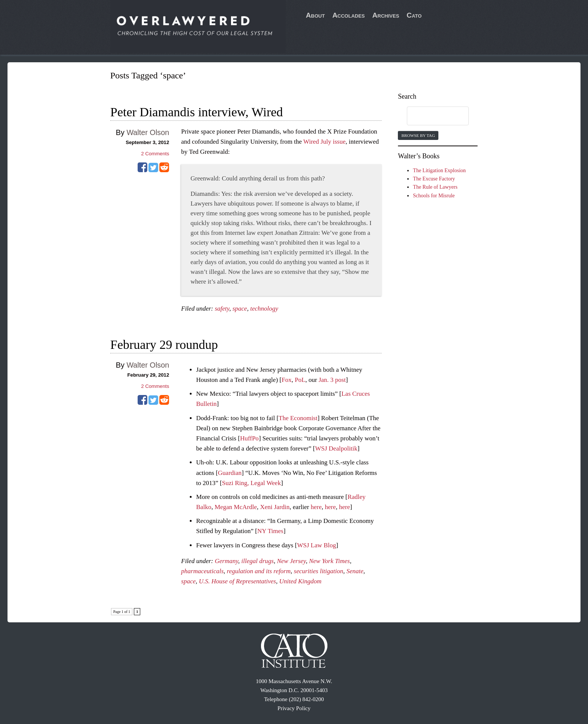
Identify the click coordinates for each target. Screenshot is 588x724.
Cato (414, 15)
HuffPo (249, 438)
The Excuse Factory (434, 179)
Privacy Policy (294, 708)
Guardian (230, 473)
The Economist (298, 418)
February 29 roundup (164, 345)
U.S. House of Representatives (237, 581)
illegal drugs (258, 561)
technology (264, 309)
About (316, 15)
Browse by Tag (418, 135)
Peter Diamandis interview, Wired (196, 112)
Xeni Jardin (275, 507)
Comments (155, 154)
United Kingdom (300, 581)
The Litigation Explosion (439, 170)
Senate (355, 571)
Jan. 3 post (332, 380)
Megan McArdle (236, 507)
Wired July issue (325, 142)
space (240, 309)
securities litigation (319, 571)
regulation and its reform (259, 571)
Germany (226, 561)
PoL (300, 380)
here (316, 507)
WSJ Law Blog (316, 545)
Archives (386, 15)
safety (222, 309)
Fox (286, 380)
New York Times (329, 561)
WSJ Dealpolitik (336, 448)
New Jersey (291, 561)
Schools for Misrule (434, 196)
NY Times (270, 531)
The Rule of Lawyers (435, 187)
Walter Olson (148, 132)
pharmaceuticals (202, 571)
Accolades (349, 15)
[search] (430, 116)
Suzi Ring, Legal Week (251, 483)
